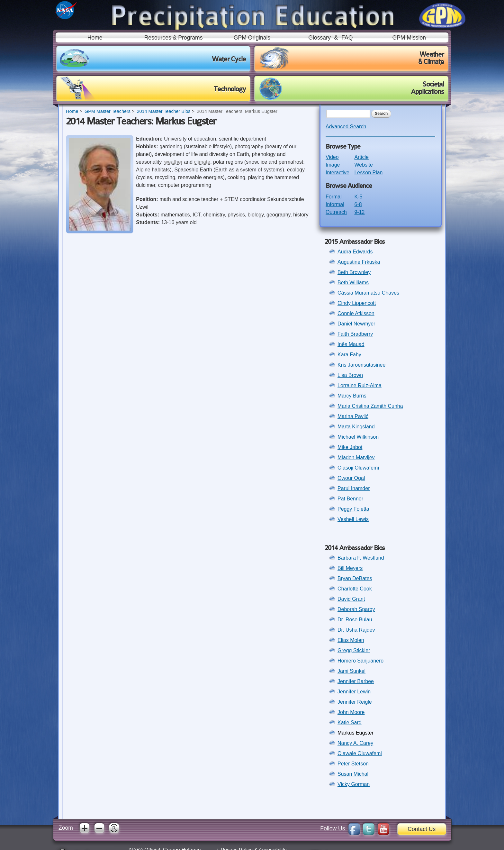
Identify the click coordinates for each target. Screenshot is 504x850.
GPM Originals (252, 38)
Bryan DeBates (355, 578)
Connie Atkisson (356, 313)
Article (361, 157)
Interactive (337, 173)
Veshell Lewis (353, 519)
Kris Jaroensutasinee (361, 365)
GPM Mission (409, 38)
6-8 (358, 204)
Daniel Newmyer (356, 324)
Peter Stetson (353, 764)
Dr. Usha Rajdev (356, 630)
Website (364, 165)
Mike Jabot (350, 447)
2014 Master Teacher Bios (163, 111)
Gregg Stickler (354, 650)
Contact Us (422, 829)
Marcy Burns (352, 396)
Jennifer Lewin (354, 692)
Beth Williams (353, 283)
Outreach (336, 212)
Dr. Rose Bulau (355, 620)
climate (202, 162)
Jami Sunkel (351, 671)
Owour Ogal (351, 478)
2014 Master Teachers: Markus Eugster (237, 111)
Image (333, 165)
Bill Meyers (350, 568)
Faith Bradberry (355, 334)
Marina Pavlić (353, 416)
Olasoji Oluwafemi (358, 468)
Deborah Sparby (356, 609)
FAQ (347, 38)
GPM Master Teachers (108, 111)
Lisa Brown (350, 375)
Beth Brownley (354, 272)
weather (173, 162)
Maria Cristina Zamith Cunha (370, 406)
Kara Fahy (349, 355)
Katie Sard (350, 722)
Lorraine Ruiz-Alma (360, 385)
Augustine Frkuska (359, 262)
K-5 (358, 197)
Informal (335, 204)
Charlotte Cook (355, 589)
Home (95, 38)
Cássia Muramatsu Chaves (368, 293)
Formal (334, 197)
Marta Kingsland (356, 427)
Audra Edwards (355, 252)
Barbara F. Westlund (361, 558)
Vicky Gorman (354, 784)
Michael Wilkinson (358, 437)
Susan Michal (353, 774)
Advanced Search (346, 127)
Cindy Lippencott (357, 303)
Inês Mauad (351, 344)
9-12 (359, 212)
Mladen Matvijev (356, 457)
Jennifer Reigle (355, 702)
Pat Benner (350, 499)
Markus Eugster (355, 733)
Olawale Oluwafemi (360, 753)
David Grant (351, 599)
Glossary (319, 38)
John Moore (351, 712)
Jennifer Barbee (356, 681)
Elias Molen (351, 640)
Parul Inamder (354, 488)
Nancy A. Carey (355, 743)
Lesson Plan (368, 173)
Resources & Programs (174, 38)
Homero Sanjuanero (360, 661)
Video (332, 157)
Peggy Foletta (353, 509)
